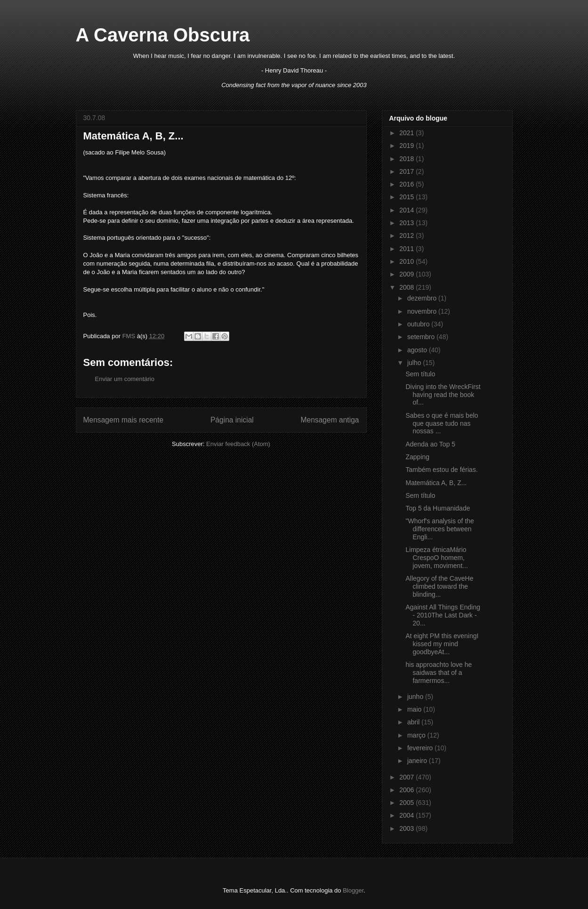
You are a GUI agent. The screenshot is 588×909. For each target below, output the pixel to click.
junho (416, 697)
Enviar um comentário (125, 379)
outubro (419, 324)
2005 (407, 803)
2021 (407, 133)
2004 (407, 815)
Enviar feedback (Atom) (238, 444)
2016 (407, 184)
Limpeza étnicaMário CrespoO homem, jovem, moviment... (436, 558)
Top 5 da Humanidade (438, 508)
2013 (407, 223)
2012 (407, 235)
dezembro (423, 298)
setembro (422, 337)
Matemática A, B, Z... (436, 483)
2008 (407, 287)
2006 (407, 790)
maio (415, 709)
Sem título (420, 374)
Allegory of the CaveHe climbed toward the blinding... (439, 586)
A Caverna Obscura (163, 35)
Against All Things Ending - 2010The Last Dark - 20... (443, 615)
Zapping (417, 457)
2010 (407, 261)
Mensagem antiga (330, 420)
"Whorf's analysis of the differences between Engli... (439, 529)
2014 (407, 210)
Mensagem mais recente (124, 420)
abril (414, 722)
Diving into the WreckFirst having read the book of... (443, 395)
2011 (407, 249)
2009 (407, 274)
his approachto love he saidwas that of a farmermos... (439, 673)
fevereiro (421, 748)
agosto (418, 350)
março (417, 735)
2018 (407, 159)
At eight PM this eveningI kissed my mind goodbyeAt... (442, 644)
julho (415, 363)
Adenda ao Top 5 (430, 444)
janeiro (418, 761)
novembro (423, 311)
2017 (407, 171)
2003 (407, 828)
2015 (407, 197)
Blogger (353, 890)
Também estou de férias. (441, 470)
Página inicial (232, 420)
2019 (407, 146)
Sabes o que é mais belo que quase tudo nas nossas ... (442, 423)
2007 (407, 777)
